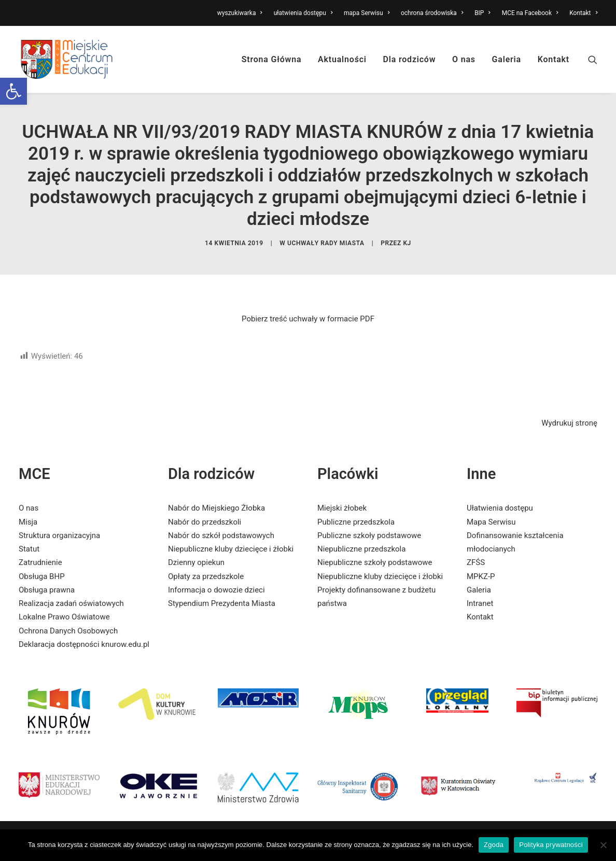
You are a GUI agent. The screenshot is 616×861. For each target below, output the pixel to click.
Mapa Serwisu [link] (491, 522)
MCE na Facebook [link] (530, 13)
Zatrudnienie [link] (40, 562)
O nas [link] (464, 59)
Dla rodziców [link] (410, 59)
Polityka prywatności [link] (551, 845)
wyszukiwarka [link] (240, 13)
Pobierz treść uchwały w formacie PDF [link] (308, 319)
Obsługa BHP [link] (42, 576)
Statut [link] (29, 549)
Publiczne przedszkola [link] (356, 522)
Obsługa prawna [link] (47, 590)
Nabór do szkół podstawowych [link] (221, 535)
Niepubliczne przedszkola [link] (361, 549)
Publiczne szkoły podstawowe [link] (369, 535)
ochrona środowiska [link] (432, 13)
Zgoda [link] (494, 845)
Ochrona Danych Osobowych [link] (68, 631)
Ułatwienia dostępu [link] (500, 508)
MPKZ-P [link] (481, 576)
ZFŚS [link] (476, 562)
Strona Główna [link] (272, 59)
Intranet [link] (480, 603)
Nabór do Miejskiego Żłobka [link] (216, 508)
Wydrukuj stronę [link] (569, 423)
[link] (13, 91)
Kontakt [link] (583, 13)
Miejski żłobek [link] (342, 508)
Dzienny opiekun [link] (196, 562)
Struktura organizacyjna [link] (59, 535)
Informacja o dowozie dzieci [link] (216, 590)
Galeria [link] (507, 59)
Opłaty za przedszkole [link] (206, 576)
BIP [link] (482, 13)
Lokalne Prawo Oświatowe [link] (64, 617)
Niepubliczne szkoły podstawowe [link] (375, 562)
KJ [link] (407, 243)
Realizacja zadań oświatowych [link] (71, 603)
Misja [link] (28, 522)
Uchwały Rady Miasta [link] (326, 243)
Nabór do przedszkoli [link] (205, 522)
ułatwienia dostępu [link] (303, 13)
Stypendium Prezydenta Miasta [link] (222, 603)
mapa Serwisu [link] (367, 13)
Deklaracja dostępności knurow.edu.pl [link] (84, 644)
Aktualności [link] (342, 59)
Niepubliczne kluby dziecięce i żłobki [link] (231, 549)
